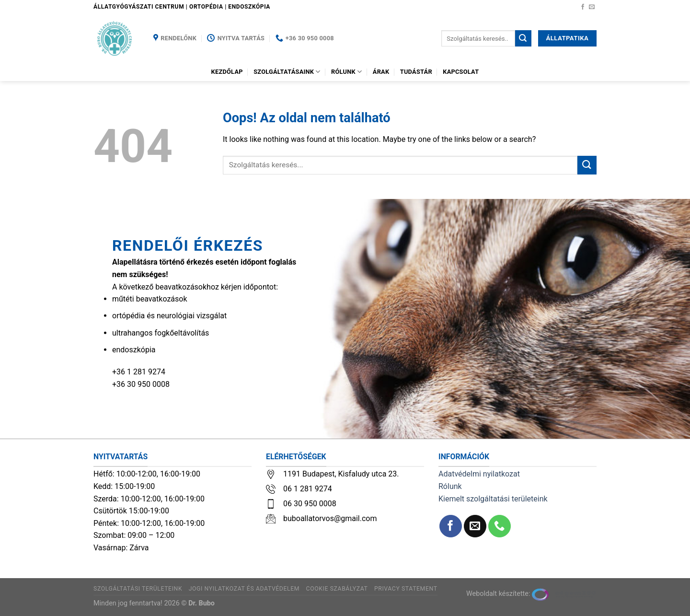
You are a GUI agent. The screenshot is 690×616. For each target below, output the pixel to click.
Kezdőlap (227, 72)
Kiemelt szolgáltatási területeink (493, 499)
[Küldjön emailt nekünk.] (592, 7)
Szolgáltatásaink (287, 72)
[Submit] (523, 38)
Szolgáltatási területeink (138, 589)
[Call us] (500, 526)
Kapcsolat (461, 72)
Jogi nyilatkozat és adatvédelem (244, 589)
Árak (381, 72)
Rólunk (346, 72)
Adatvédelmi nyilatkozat (479, 474)
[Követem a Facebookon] (583, 7)
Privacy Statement (406, 589)
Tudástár (416, 72)
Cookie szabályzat (337, 589)
